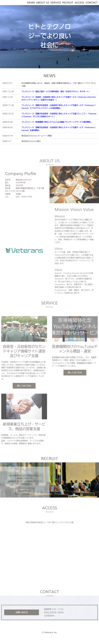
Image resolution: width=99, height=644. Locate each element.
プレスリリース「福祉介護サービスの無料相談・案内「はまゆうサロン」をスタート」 (56, 91)
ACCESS (79, 3)
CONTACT (92, 3)
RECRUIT (68, 3)
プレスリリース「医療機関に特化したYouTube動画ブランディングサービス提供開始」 (57, 122)
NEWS (31, 3)
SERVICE (56, 3)
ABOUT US (43, 3)
